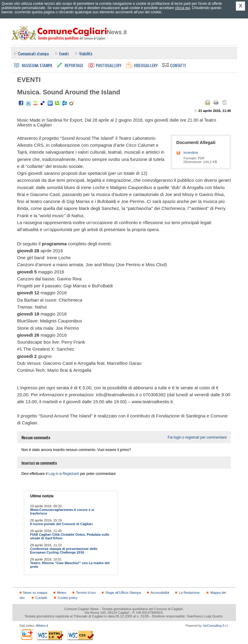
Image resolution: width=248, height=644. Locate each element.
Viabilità (86, 53)
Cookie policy (68, 598)
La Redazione (189, 593)
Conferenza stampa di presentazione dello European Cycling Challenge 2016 (64, 551)
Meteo (62, 593)
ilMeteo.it (42, 626)
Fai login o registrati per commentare (197, 437)
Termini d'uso (86, 593)
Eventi (64, 53)
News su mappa (35, 593)
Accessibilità (160, 593)
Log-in (53, 474)
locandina (191, 152)
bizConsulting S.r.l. (216, 626)
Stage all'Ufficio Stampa (123, 593)
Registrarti (71, 474)
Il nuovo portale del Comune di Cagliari (61, 524)
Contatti (41, 598)
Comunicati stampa (33, 53)
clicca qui (182, 8)
